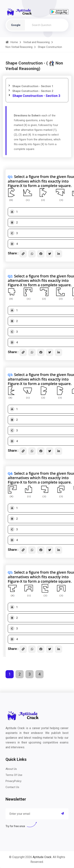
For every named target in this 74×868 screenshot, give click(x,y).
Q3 (10, 375)
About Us (11, 769)
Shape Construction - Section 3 (36, 96)
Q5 (10, 573)
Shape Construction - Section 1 (33, 86)
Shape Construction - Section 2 (33, 91)
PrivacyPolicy (13, 781)
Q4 (10, 474)
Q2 (10, 276)
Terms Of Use (14, 775)
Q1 (10, 177)
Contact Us (12, 787)
